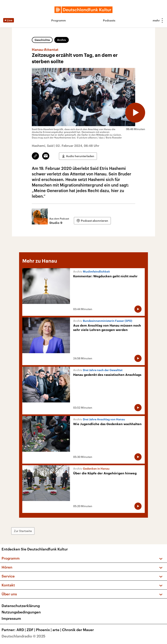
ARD (22, 630)
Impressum (11, 618)
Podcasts (109, 20)
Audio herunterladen (80, 156)
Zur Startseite (23, 531)
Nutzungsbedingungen (21, 612)
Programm (59, 20)
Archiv (62, 40)
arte (57, 630)
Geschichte (42, 40)
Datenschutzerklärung (21, 606)
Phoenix (44, 630)
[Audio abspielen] (135, 113)
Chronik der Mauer (78, 630)
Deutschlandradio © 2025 (23, 636)
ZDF (31, 630)
